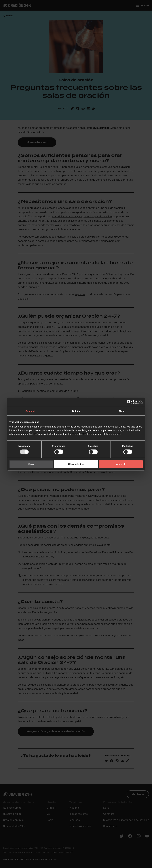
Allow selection (76, 464)
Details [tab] (76, 411)
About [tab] (122, 411)
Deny (31, 464)
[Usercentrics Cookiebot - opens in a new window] (129, 402)
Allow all (121, 464)
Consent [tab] (30, 411)
